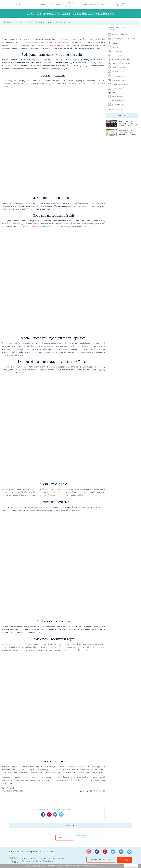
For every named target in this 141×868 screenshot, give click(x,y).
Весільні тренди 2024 (90, 4)
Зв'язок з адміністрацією (101, 852)
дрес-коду (35, 227)
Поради (29, 22)
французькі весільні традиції (61, 42)
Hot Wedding (11, 22)
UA (17, 4)
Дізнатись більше (95, 866)
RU (20, 4)
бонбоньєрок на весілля (55, 495)
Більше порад (64, 830)
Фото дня (56, 4)
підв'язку (42, 507)
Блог (104, 4)
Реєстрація (125, 852)
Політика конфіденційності (32, 853)
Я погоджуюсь (131, 866)
